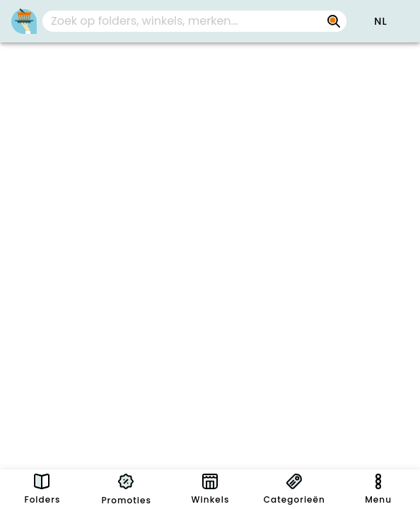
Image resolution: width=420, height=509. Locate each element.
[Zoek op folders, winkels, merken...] (334, 21)
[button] (380, 21)
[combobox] (194, 21)
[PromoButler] (24, 21)
